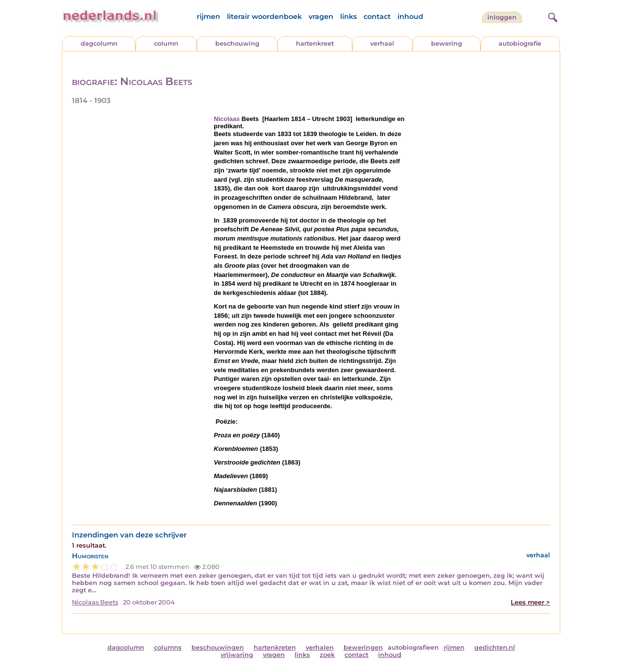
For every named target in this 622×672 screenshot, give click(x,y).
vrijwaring (237, 655)
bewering (447, 43)
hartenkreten (275, 647)
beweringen (363, 647)
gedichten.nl (495, 647)
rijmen (208, 17)
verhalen (320, 647)
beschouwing (237, 43)
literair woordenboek (264, 17)
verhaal (382, 43)
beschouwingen (218, 647)
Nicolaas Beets (95, 602)
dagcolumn (99, 43)
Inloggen (502, 17)
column (166, 43)
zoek (327, 655)
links (348, 17)
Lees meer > (530, 602)
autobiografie (520, 43)
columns (168, 647)
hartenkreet (315, 43)
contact (377, 17)
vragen (321, 17)
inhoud (410, 17)
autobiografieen (413, 647)
